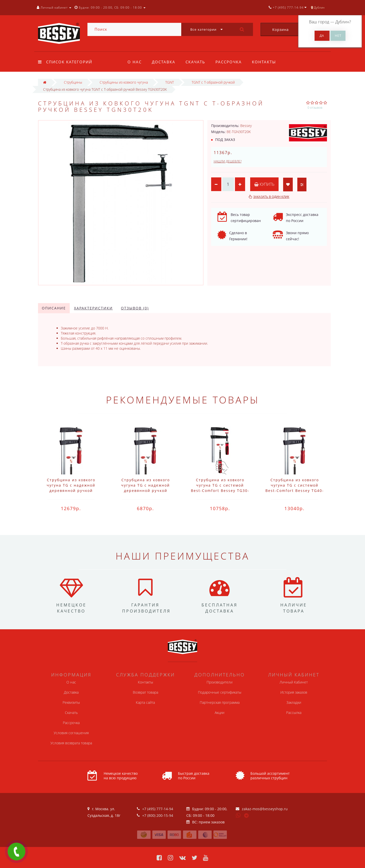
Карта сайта (145, 702)
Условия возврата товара (71, 743)
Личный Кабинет (294, 682)
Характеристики (93, 308)
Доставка (164, 62)
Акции (220, 713)
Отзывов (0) (135, 308)
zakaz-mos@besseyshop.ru (265, 809)
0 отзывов (315, 108)
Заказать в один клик (271, 197)
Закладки (294, 702)
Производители (220, 682)
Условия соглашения (71, 733)
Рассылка (294, 713)
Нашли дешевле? (228, 161)
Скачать (197, 62)
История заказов (294, 692)
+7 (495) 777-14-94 (158, 809)
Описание (54, 308)
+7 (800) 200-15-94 (158, 815)
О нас (135, 62)
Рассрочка (231, 62)
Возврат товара (145, 692)
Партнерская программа (220, 702)
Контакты (267, 62)
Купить (264, 184)
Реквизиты (71, 702)
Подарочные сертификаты (220, 692)
